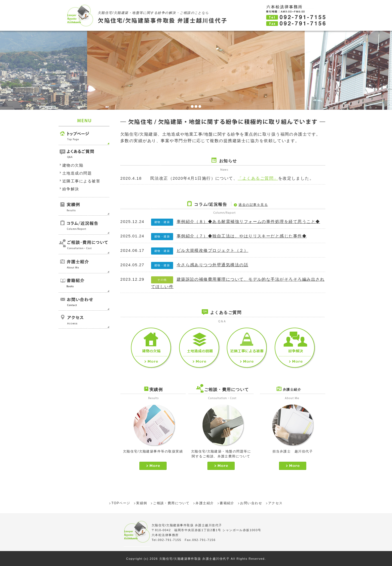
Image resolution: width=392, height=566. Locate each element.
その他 (162, 280)
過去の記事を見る (253, 205)
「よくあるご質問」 (258, 178)
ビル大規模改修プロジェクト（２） (213, 250)
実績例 (142, 503)
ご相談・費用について (171, 503)
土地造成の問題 (77, 173)
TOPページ (121, 503)
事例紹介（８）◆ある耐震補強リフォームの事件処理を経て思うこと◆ (248, 222)
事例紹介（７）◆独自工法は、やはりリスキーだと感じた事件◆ (242, 236)
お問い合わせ (251, 503)
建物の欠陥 (73, 165)
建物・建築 (162, 222)
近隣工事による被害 (81, 181)
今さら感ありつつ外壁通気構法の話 (213, 265)
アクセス (275, 503)
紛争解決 (71, 189)
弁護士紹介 (205, 503)
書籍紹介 (227, 503)
